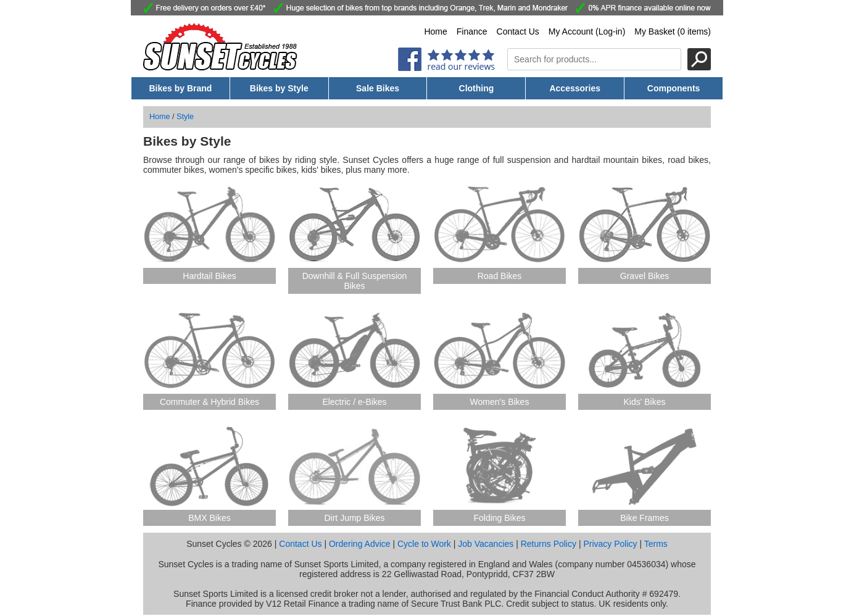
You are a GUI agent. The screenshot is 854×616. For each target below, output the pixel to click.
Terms (656, 544)
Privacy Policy (610, 544)
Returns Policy (549, 544)
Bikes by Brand (180, 88)
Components (674, 88)
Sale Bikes (378, 88)
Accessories (575, 88)
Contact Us (518, 31)
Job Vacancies (486, 544)
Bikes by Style (279, 88)
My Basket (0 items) (673, 31)
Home (435, 31)
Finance (472, 31)
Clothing (477, 88)
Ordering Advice (360, 544)
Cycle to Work (424, 544)
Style (185, 117)
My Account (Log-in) (587, 31)
